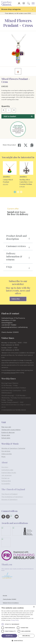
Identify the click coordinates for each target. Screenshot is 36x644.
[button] (18, 641)
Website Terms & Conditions (11, 603)
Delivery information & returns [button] (14, 256)
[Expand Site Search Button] (28, 3)
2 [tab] (18, 192)
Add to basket (18, 116)
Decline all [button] (26, 636)
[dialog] (18, 624)
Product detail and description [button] (16, 237)
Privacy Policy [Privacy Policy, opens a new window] (15, 620)
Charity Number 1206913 (10, 599)
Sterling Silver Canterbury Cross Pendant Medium (26, 182)
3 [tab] (21, 192)
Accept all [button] (9, 636)
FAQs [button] (9, 267)
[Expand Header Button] (33, 3)
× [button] (34, 607)
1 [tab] (15, 192)
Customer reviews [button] (16, 246)
